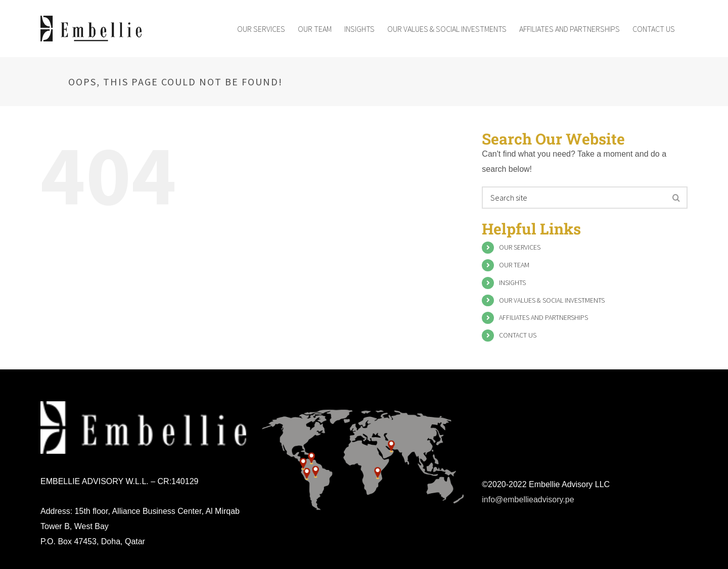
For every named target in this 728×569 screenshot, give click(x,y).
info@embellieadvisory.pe (528, 500)
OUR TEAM (514, 265)
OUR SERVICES (520, 247)
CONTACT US (518, 335)
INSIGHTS (512, 282)
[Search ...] (575, 198)
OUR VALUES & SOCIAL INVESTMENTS (552, 300)
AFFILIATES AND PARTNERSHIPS (543, 317)
